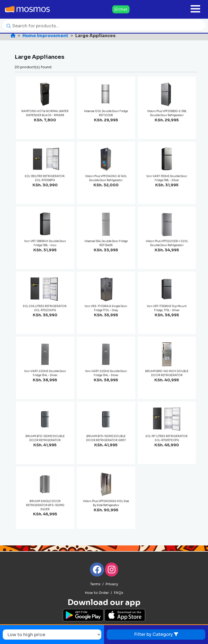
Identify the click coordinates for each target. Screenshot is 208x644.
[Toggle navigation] (195, 9)
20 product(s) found (33, 67)
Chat (121, 9)
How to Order (97, 593)
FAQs (118, 593)
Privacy (112, 584)
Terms (95, 584)
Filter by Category (156, 634)
